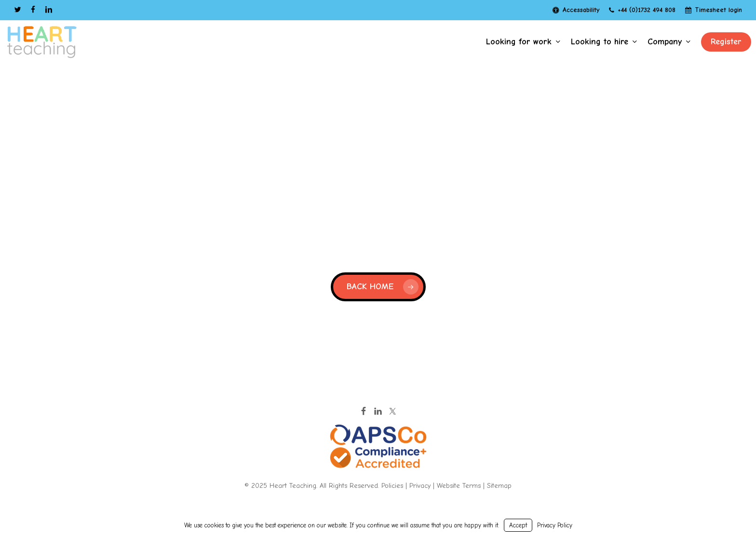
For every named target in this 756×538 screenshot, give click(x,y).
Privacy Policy (555, 525)
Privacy (420, 486)
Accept (518, 525)
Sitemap (499, 486)
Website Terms (459, 486)
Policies (392, 486)
